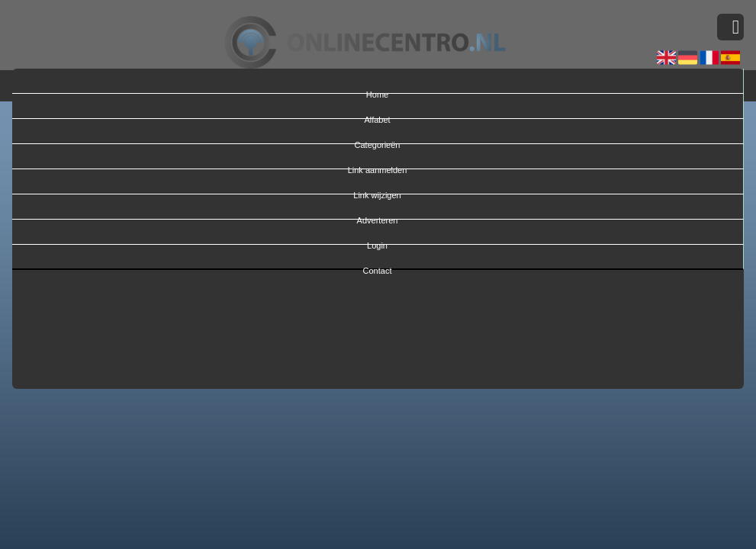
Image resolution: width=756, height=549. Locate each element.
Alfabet (377, 117)
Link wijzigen (377, 193)
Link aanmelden (378, 167)
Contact (378, 268)
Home (377, 92)
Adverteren (378, 218)
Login (377, 243)
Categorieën (378, 142)
